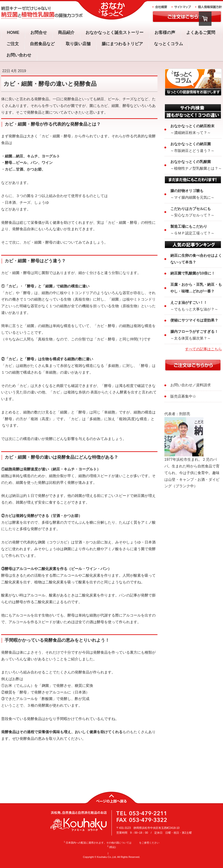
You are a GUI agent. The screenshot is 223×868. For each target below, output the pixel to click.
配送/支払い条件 (98, 853)
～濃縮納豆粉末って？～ (192, 129)
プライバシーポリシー (122, 853)
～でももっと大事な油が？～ (194, 306)
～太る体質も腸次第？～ (194, 335)
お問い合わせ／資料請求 (191, 385)
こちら (135, 843)
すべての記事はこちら (203, 349)
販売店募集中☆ (183, 396)
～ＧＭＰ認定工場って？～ (192, 230)
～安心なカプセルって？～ (192, 212)
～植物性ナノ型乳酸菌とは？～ (196, 165)
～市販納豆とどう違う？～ (192, 147)
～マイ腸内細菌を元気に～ (192, 194)
